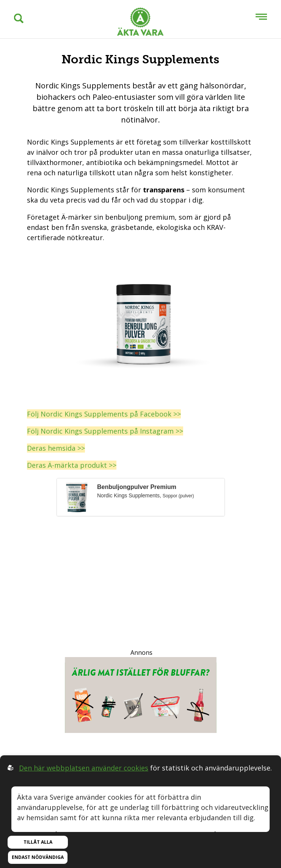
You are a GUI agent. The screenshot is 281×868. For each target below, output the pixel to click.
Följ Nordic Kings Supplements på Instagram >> (105, 431)
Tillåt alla (38, 842)
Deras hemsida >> (56, 448)
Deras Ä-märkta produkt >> (72, 465)
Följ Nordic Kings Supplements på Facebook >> (104, 414)
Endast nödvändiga (38, 857)
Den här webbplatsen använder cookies (84, 768)
